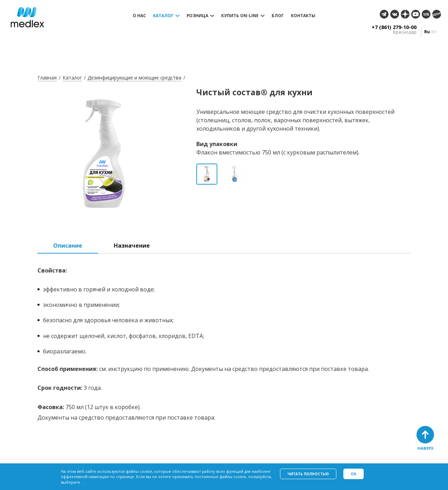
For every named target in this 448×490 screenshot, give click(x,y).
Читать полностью (308, 474)
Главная (47, 78)
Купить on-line (240, 16)
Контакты (303, 16)
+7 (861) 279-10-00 (394, 27)
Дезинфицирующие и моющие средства (134, 78)
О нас (139, 16)
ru (427, 32)
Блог (278, 16)
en (434, 32)
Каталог (163, 16)
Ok (353, 474)
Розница (197, 16)
